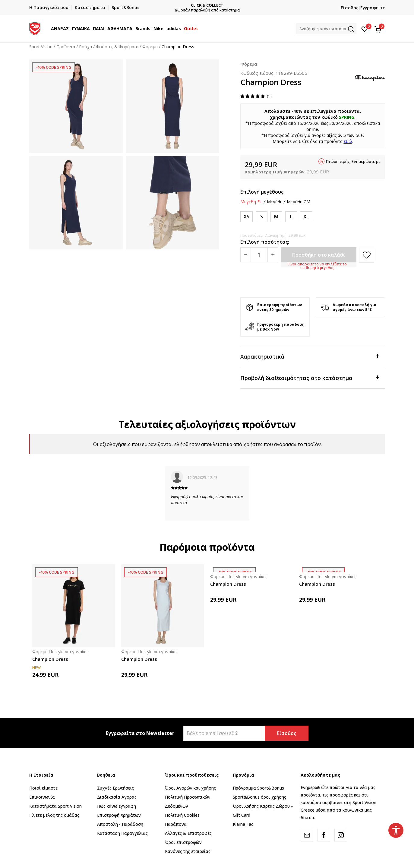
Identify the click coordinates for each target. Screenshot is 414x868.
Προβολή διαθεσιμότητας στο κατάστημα (310, 377)
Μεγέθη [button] (275, 202)
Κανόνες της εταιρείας (188, 851)
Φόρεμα (150, 47)
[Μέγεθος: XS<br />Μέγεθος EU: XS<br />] (247, 217)
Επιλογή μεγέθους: (262, 192)
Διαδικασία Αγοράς (117, 797)
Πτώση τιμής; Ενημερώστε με (353, 161)
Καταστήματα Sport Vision (55, 806)
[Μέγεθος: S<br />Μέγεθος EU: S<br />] (262, 217)
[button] (326, 29)
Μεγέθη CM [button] (299, 202)
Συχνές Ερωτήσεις (115, 788)
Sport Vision (41, 47)
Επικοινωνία (42, 797)
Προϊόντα (66, 47)
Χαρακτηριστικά (310, 356)
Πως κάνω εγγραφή (117, 806)
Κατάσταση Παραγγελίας (122, 833)
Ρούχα (85, 47)
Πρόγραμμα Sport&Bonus (258, 788)
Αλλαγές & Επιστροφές (188, 833)
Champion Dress (50, 659)
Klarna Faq (243, 824)
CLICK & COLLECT (207, 5)
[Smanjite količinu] (246, 255)
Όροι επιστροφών (183, 842)
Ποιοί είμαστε (43, 788)
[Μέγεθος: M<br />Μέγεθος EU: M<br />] (276, 217)
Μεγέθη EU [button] (251, 202)
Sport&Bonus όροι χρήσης (259, 797)
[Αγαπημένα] (365, 29)
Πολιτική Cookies (182, 815)
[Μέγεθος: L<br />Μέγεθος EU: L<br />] (291, 217)
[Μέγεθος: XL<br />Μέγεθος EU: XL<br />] (306, 217)
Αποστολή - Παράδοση (120, 824)
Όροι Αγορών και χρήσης (190, 788)
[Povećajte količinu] (273, 255)
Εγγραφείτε (373, 8)
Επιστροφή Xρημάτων (119, 815)
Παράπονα (176, 824)
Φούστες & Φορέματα (117, 47)
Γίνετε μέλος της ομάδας (54, 815)
